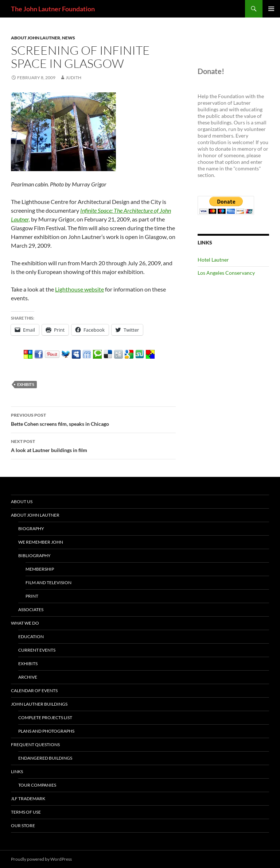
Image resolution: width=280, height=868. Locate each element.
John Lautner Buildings (39, 704)
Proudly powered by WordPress (41, 859)
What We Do (25, 623)
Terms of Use (26, 812)
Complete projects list (45, 717)
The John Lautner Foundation (53, 9)
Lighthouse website (79, 289)
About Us (22, 501)
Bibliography (34, 555)
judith (73, 78)
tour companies (37, 785)
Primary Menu (271, 9)
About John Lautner (36, 38)
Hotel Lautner (213, 260)
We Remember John (41, 542)
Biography (31, 528)
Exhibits (28, 663)
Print (32, 596)
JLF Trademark (28, 798)
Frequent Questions (35, 744)
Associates (31, 609)
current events (37, 650)
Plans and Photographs (46, 731)
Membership (40, 569)
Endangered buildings (45, 758)
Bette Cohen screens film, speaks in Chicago (93, 419)
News (69, 38)
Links (17, 771)
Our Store (23, 825)
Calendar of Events (34, 690)
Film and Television (48, 582)
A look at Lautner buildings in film (93, 445)
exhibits (26, 384)
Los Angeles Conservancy (226, 273)
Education (31, 636)
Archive (28, 677)
